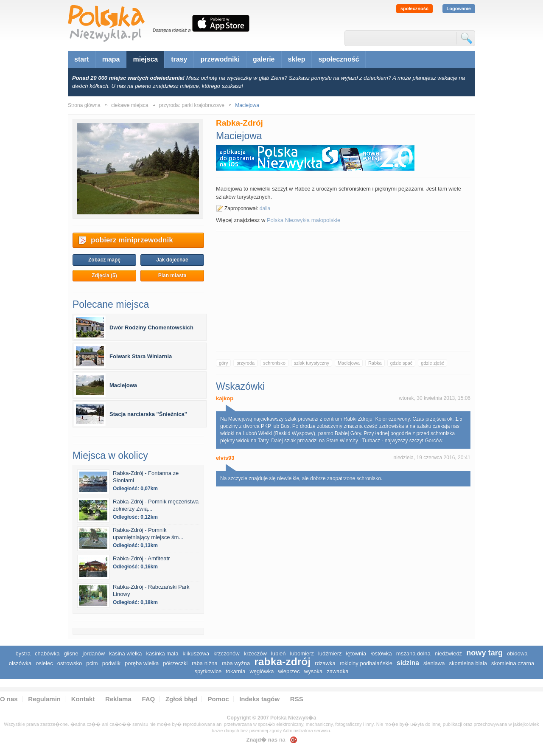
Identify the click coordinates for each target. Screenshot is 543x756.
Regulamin (44, 699)
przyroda (245, 363)
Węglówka (262, 671)
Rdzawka (325, 663)
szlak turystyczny (312, 363)
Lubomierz (302, 653)
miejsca (145, 59)
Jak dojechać (172, 260)
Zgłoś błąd (181, 699)
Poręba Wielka (142, 663)
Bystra (23, 653)
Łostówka (381, 653)
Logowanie (459, 8)
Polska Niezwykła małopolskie (304, 220)
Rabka (375, 363)
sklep (297, 59)
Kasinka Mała (162, 653)
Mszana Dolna (413, 653)
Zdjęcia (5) (104, 275)
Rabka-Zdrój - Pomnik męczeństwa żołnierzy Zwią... (156, 505)
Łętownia (356, 653)
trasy (179, 59)
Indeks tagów (259, 699)
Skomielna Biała (468, 663)
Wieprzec (289, 671)
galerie (264, 59)
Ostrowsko (70, 663)
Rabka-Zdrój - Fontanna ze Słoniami (146, 477)
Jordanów (94, 653)
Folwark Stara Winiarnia (141, 356)
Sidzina (408, 663)
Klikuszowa (196, 653)
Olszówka (20, 663)
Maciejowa (349, 363)
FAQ (148, 699)
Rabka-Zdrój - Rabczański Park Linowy (151, 590)
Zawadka (337, 671)
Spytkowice (208, 671)
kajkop (225, 398)
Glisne (71, 653)
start (82, 59)
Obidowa (517, 653)
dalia (265, 208)
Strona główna (84, 105)
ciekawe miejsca (130, 105)
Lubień (278, 653)
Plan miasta (172, 275)
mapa (111, 59)
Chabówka (47, 653)
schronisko (274, 363)
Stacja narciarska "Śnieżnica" (148, 414)
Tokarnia (235, 671)
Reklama (118, 699)
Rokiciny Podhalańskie (366, 663)
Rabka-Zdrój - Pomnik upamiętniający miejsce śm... (148, 534)
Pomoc (218, 699)
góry (223, 363)
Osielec (44, 663)
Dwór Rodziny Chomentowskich (151, 327)
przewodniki (220, 59)
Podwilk (111, 663)
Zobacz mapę (104, 260)
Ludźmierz (330, 653)
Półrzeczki (175, 663)
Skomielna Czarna (513, 663)
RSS (297, 699)
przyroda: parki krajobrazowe (192, 105)
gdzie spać (402, 363)
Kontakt (83, 699)
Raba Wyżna (236, 663)
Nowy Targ (484, 653)
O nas (9, 699)
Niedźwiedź (448, 653)
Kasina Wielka (125, 653)
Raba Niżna (205, 663)
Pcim (92, 663)
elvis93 (225, 458)
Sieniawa (434, 663)
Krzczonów (226, 653)
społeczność (414, 8)
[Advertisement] (343, 291)
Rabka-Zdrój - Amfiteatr (141, 558)
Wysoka (313, 671)
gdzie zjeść (432, 363)
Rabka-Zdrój (282, 662)
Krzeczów (255, 653)
